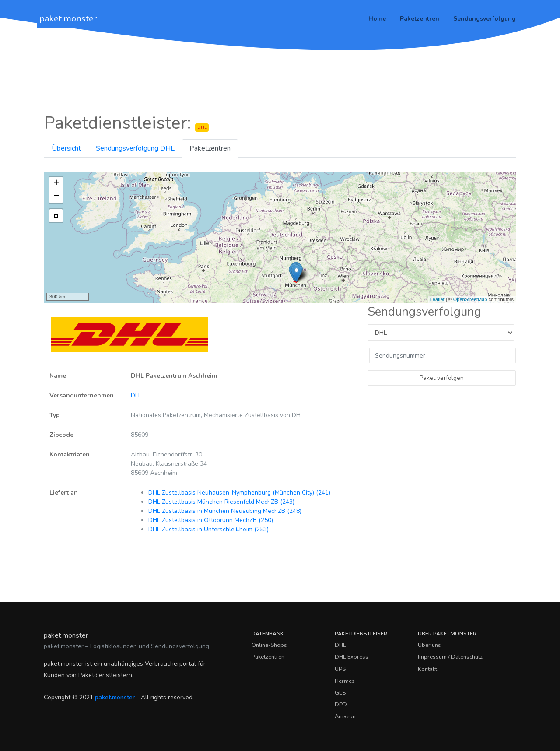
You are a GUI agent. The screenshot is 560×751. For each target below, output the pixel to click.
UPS (340, 669)
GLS (340, 693)
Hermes (345, 681)
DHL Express (352, 657)
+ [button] (56, 183)
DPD (341, 705)
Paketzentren (420, 19)
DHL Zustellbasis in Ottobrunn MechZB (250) (211, 520)
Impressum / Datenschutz (450, 657)
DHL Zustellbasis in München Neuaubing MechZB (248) (225, 511)
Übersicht (66, 148)
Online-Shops (269, 645)
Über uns (429, 645)
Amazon (345, 716)
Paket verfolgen (442, 378)
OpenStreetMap (470, 299)
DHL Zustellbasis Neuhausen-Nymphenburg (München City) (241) (239, 493)
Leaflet (437, 299)
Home (377, 19)
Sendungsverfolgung (485, 19)
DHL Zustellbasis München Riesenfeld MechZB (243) (221, 502)
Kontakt (427, 669)
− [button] (56, 197)
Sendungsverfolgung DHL (135, 148)
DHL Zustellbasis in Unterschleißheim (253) (208, 529)
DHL (137, 395)
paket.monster (68, 19)
